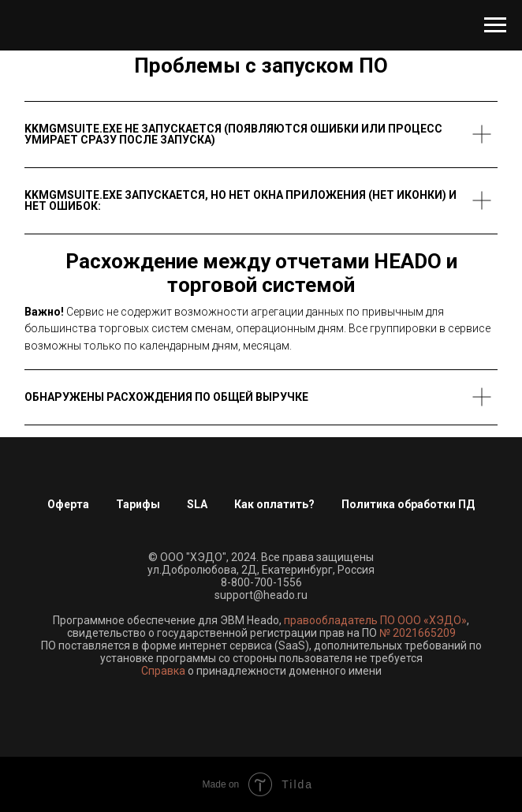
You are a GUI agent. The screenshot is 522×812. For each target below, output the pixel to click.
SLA (197, 504)
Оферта (68, 504)
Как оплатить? (274, 504)
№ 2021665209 (418, 633)
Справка (163, 671)
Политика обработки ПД (408, 504)
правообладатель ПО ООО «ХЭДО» (375, 620)
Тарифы (138, 504)
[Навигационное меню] (495, 25)
